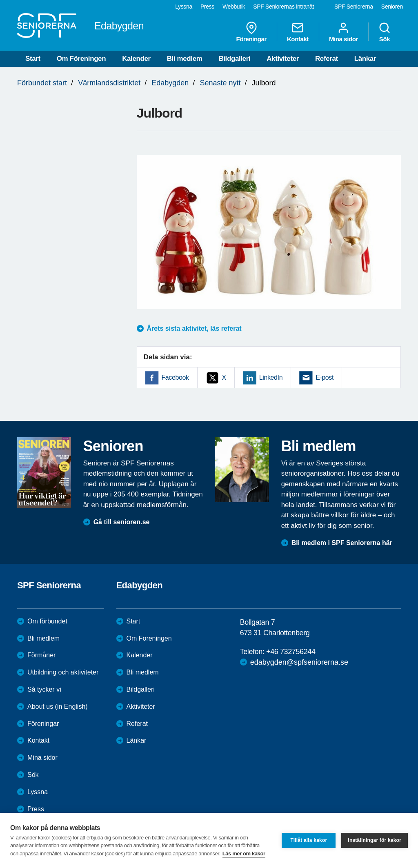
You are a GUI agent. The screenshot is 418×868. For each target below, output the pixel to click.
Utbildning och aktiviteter (63, 672)
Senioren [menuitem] (392, 7)
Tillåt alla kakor (309, 840)
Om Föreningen (81, 59)
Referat (327, 59)
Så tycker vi (44, 689)
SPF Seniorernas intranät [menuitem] (283, 7)
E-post (325, 377)
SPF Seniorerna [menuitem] (354, 7)
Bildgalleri (234, 59)
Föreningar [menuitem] (251, 32)
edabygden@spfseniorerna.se (299, 662)
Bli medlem (185, 59)
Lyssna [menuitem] (184, 7)
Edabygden (170, 83)
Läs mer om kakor (244, 854)
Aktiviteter (283, 59)
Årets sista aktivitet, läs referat (194, 328)
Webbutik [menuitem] (234, 7)
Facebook (175, 377)
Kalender (136, 59)
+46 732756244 (291, 652)
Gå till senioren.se (122, 522)
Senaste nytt (220, 83)
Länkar (365, 59)
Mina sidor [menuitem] (344, 32)
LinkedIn (271, 377)
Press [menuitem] (207, 7)
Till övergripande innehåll (0, 0)
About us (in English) (58, 707)
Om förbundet (47, 621)
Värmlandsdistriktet (109, 83)
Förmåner (41, 655)
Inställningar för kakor (375, 840)
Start (33, 59)
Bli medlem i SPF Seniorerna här (342, 543)
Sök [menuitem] (385, 32)
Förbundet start (42, 83)
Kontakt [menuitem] (298, 32)
